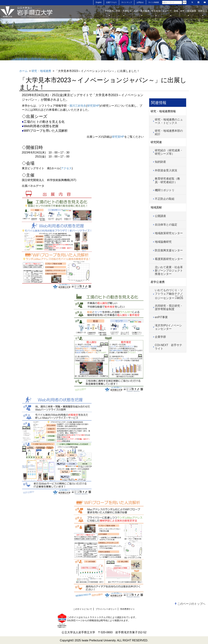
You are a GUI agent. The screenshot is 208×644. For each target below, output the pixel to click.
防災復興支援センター (169, 250)
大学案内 (109, 13)
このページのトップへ (191, 604)
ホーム (23, 71)
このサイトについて (83, 609)
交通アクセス (111, 2)
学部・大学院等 (124, 13)
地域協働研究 (163, 242)
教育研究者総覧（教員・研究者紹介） (167, 180)
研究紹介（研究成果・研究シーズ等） (169, 152)
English (99, 2)
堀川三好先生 (78, 106)
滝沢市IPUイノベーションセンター (168, 327)
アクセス (66, 168)
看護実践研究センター (169, 259)
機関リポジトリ (165, 190)
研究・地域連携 (188, 13)
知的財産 (160, 162)
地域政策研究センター (169, 233)
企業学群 (160, 337)
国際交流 (203, 13)
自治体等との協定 (166, 225)
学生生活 (156, 13)
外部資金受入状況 (166, 170)
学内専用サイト (128, 609)
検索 (185, 2)
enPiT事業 (161, 317)
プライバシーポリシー (106, 609)
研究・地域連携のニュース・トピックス (169, 121)
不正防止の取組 (165, 199)
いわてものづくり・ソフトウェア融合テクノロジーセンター (169, 294)
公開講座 (160, 216)
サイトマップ (127, 2)
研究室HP (93, 106)
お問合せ (140, 2)
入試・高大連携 (141, 13)
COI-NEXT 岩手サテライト (168, 347)
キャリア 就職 (170, 13)
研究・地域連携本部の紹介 (169, 132)
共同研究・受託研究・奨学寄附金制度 (169, 307)
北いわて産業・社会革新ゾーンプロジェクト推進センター (169, 271)
